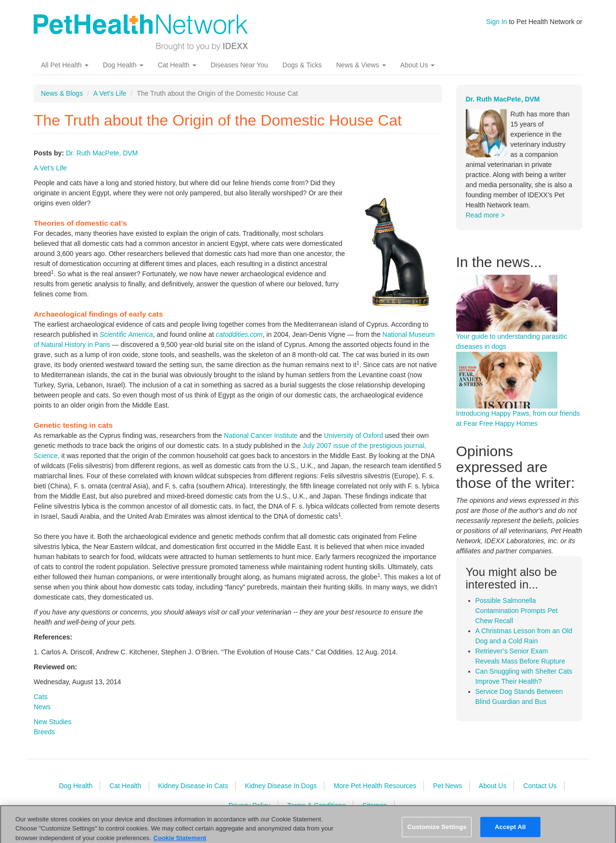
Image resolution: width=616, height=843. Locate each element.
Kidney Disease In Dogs (281, 786)
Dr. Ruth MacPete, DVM (102, 153)
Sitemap (375, 805)
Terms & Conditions (316, 805)
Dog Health (123, 65)
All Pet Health (65, 65)
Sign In (497, 22)
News (42, 707)
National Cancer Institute (261, 435)
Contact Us (540, 786)
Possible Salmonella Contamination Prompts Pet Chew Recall (517, 611)
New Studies (53, 722)
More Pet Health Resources (375, 786)
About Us (417, 65)
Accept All (510, 830)
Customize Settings (437, 830)
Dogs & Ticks (302, 65)
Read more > (485, 215)
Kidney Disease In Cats (193, 786)
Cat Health (177, 65)
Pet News (448, 786)
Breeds (44, 732)
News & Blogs (62, 93)
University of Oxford (353, 435)
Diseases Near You (239, 65)
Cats (41, 697)
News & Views (361, 65)
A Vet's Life (110, 93)
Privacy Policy (250, 805)
